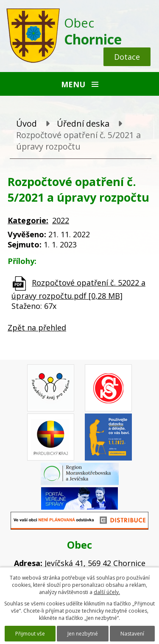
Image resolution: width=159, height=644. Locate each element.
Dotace (127, 57)
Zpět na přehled (37, 328)
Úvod (26, 124)
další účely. (107, 592)
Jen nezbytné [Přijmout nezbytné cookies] (83, 634)
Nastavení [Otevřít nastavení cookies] (132, 634)
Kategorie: (28, 220)
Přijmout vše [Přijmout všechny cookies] (30, 634)
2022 (61, 220)
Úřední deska (83, 124)
